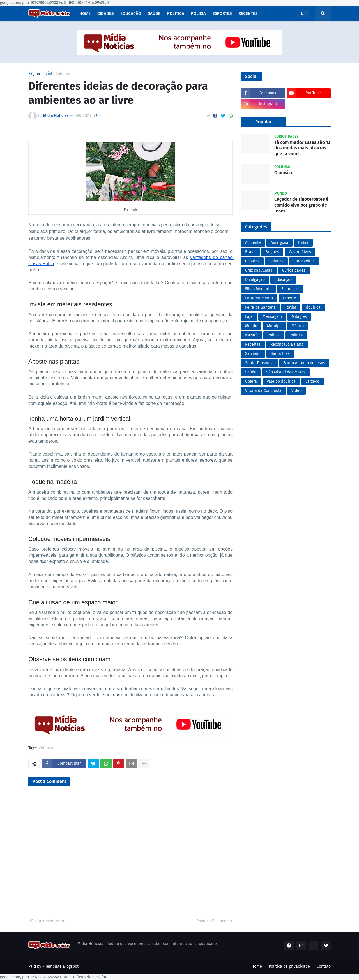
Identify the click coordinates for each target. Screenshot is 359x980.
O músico (284, 173)
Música (298, 326)
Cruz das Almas (259, 270)
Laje (249, 317)
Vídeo (296, 391)
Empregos (290, 289)
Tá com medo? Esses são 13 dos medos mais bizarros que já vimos (302, 148)
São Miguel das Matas (286, 372)
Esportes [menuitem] (222, 13)
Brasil (250, 252)
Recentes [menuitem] (248, 13)
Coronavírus (304, 261)
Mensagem (272, 317)
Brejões (272, 252)
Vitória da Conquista (263, 391)
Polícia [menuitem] (198, 13)
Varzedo (312, 381)
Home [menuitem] (85, 13)
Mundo (251, 326)
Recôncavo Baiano (287, 344)
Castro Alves (300, 252)
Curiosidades (294, 270)
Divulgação (255, 280)
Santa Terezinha (259, 363)
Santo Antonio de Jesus (304, 363)
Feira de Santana (260, 307)
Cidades (252, 261)
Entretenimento (259, 298)
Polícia (274, 335)
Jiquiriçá (313, 307)
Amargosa (279, 243)
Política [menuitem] (176, 13)
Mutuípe (274, 326)
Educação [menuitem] (131, 13)
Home (257, 966)
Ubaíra (251, 381)
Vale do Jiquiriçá (281, 381)
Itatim (291, 307)
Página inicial (40, 74)
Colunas (63, 74)
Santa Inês (280, 354)
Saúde (251, 372)
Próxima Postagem (213, 921)
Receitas (253, 344)
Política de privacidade (289, 966)
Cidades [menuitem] (105, 13)
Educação (283, 280)
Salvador (253, 354)
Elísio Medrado (258, 289)
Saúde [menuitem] (154, 13)
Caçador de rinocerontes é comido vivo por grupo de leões (301, 205)
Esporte (289, 298)
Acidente (253, 243)
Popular (263, 122)
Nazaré (251, 335)
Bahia (303, 243)
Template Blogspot (62, 966)
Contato (324, 966)
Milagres (299, 317)
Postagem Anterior (48, 921)
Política (296, 335)
